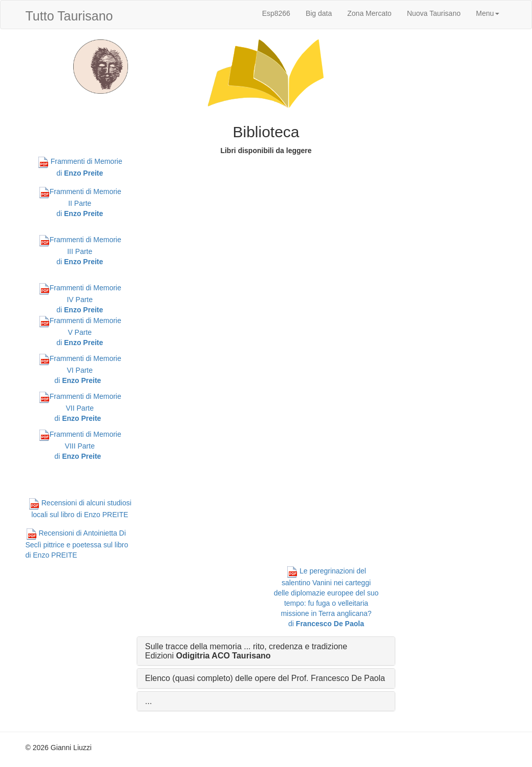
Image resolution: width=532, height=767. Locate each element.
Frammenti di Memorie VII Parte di (80, 407)
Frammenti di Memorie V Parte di (80, 332)
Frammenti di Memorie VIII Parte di (80, 445)
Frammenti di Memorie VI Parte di (80, 369)
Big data (319, 13)
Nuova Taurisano (434, 13)
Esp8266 (276, 13)
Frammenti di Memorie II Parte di (80, 203)
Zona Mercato (369, 13)
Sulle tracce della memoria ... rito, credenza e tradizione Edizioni (246, 651)
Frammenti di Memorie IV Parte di (80, 299)
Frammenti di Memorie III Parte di (80, 251)
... (148, 701)
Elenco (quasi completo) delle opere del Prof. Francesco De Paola (265, 678)
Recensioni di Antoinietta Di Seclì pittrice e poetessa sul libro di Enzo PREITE (77, 544)
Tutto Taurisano (69, 16)
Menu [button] (487, 13)
